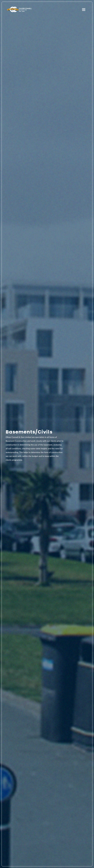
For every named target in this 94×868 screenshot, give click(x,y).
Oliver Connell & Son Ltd (19, 9)
